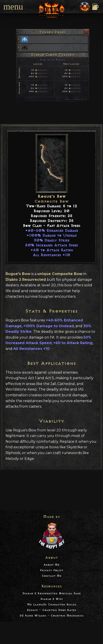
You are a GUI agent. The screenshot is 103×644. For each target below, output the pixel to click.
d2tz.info (84, 99)
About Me (51, 565)
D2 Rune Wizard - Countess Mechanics (51, 616)
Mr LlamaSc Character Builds (52, 605)
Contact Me (52, 576)
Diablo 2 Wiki (52, 599)
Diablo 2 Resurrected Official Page (52, 593)
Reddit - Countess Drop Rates (51, 610)
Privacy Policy (52, 570)
